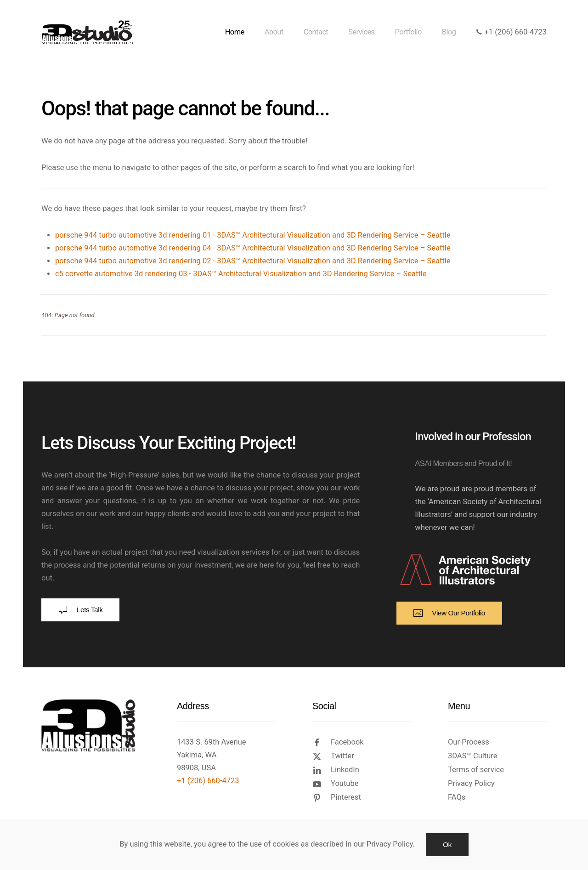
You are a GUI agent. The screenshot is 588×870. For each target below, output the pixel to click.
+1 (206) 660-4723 (511, 32)
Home (235, 32)
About (274, 32)
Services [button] (361, 32)
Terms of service (476, 770)
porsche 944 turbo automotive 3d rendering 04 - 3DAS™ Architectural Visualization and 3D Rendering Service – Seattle (253, 248)
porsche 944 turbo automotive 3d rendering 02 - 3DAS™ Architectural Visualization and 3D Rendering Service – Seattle (253, 261)
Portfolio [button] (408, 32)
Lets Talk (80, 610)
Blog (449, 32)
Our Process (469, 742)
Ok (447, 844)
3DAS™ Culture (472, 756)
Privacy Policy (471, 783)
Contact (316, 32)
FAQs (457, 797)
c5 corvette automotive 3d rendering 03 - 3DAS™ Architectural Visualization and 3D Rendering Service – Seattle (241, 274)
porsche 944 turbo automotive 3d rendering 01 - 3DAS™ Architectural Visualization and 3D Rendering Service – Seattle (253, 235)
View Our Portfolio (449, 613)
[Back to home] (89, 32)
